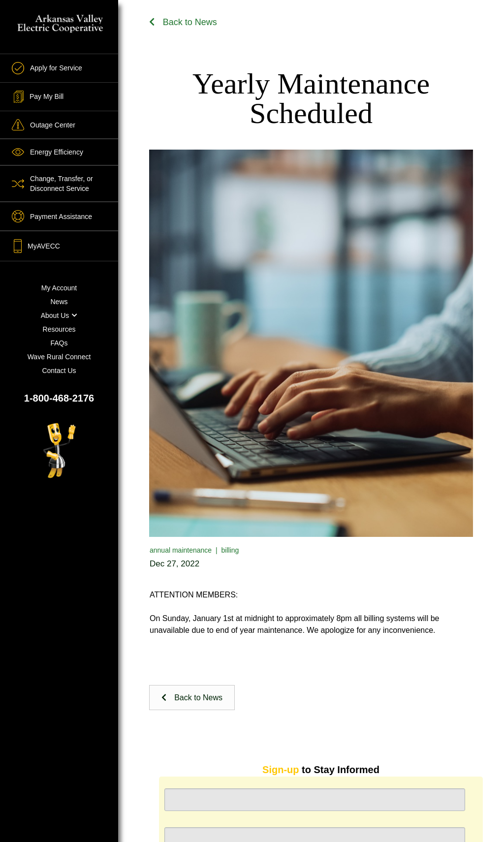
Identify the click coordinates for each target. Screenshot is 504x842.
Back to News (183, 22)
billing (230, 550)
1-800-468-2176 (59, 398)
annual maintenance (181, 550)
